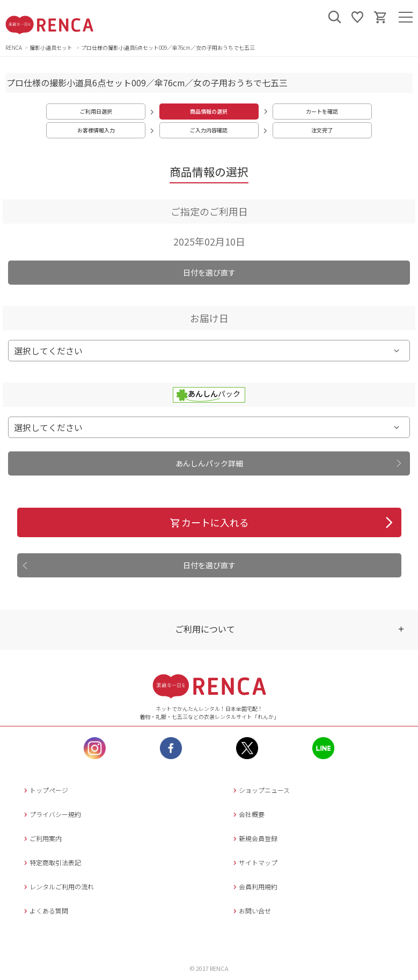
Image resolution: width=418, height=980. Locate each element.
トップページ (45, 790)
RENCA (14, 47)
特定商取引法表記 (51, 862)
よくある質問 (45, 911)
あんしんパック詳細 (209, 463)
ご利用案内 (42, 838)
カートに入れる (209, 522)
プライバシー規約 (51, 814)
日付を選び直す (209, 272)
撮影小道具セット (52, 47)
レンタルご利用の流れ (58, 886)
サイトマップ (254, 862)
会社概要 (248, 814)
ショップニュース (260, 790)
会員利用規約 (254, 886)
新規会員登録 (254, 838)
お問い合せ (251, 911)
